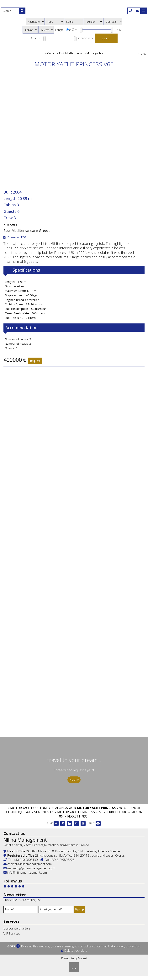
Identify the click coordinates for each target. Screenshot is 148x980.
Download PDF (15, 238)
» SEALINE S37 (42, 817)
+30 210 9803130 (26, 864)
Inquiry (74, 782)
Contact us (15, 838)
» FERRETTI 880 (115, 817)
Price (32, 39)
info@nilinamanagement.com (27, 877)
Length (59, 30)
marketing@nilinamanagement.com (30, 873)
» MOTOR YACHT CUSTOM (27, 813)
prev (142, 55)
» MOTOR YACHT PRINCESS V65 (98, 813)
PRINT (95, 828)
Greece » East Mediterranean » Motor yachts (75, 55)
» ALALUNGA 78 (61, 813)
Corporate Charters (17, 933)
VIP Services (12, 938)
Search (107, 39)
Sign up (80, 914)
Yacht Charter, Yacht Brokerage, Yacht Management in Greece (47, 850)
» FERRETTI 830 (76, 821)
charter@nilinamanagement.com (28, 868)
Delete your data (74, 955)
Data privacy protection (124, 950)
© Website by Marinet (74, 962)
